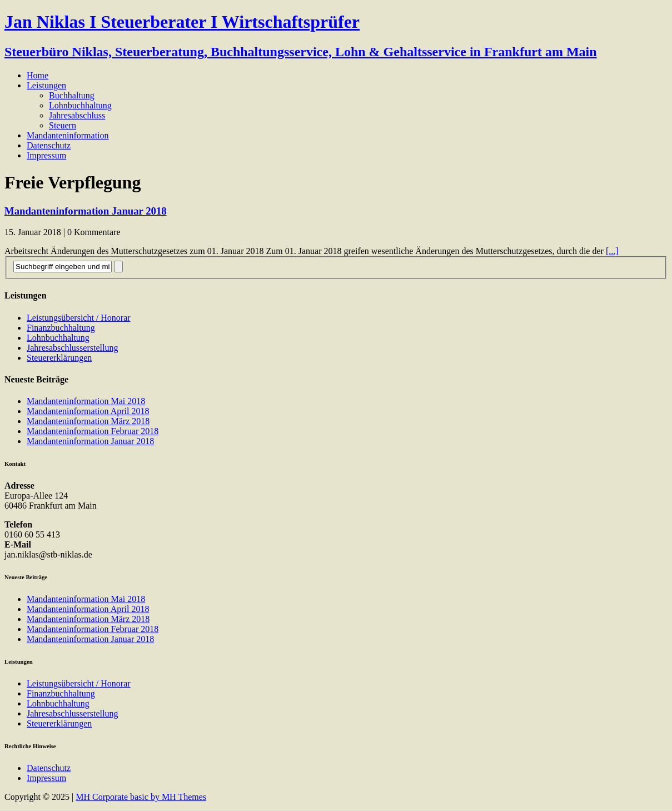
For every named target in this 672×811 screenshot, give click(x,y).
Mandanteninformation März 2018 (88, 421)
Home (38, 75)
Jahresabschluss (77, 115)
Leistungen (46, 85)
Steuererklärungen (59, 358)
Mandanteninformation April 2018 (88, 411)
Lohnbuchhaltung (80, 105)
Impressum (46, 155)
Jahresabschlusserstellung (72, 348)
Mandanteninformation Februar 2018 (93, 431)
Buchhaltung (72, 95)
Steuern (63, 125)
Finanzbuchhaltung (61, 328)
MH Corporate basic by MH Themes (141, 797)
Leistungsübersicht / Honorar (79, 318)
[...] (612, 251)
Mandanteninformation (68, 135)
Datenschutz (49, 145)
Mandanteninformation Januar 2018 (86, 211)
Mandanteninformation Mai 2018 (86, 401)
